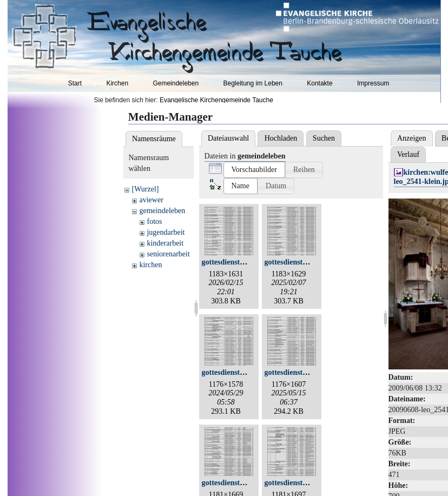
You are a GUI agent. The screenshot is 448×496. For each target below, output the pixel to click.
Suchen (324, 138)
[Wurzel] (145, 189)
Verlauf (408, 154)
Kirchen (117, 83)
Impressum (373, 83)
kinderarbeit (165, 243)
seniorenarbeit (168, 254)
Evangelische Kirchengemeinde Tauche (216, 100)
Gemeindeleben (176, 83)
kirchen (150, 265)
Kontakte (319, 83)
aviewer (151, 200)
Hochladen (281, 138)
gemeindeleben (162, 211)
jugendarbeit (166, 232)
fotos (154, 221)
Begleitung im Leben (252, 83)
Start (75, 83)
